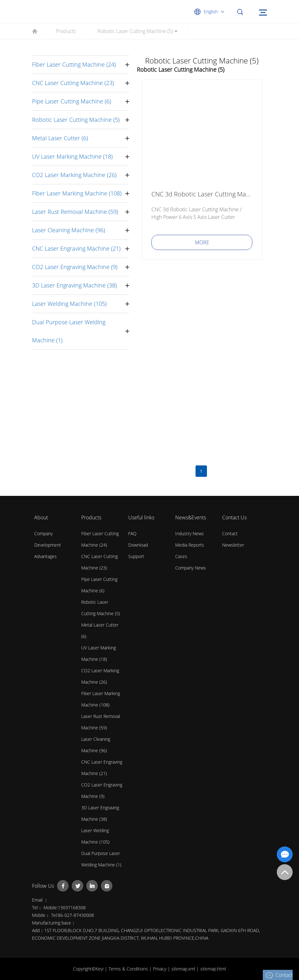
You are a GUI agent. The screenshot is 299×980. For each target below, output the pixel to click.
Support (136, 556)
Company (43, 533)
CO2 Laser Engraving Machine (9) (75, 267)
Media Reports (190, 545)
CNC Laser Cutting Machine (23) (73, 83)
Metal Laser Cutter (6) (60, 138)
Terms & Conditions (129, 969)
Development (48, 545)
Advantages (46, 556)
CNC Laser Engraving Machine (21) (76, 248)
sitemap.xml (184, 969)
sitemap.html (213, 969)
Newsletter (233, 545)
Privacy (160, 969)
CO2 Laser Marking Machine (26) (74, 175)
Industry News (189, 533)
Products (66, 31)
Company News (191, 568)
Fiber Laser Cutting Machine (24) (74, 64)
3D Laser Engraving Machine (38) (74, 285)
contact (230, 533)
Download (138, 545)
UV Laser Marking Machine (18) (72, 156)
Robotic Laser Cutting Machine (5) (135, 31)
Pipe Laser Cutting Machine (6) (72, 101)
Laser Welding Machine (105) (69, 304)
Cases (181, 556)
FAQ (132, 533)
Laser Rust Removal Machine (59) (75, 212)
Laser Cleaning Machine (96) (69, 230)
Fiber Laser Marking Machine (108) (77, 193)
